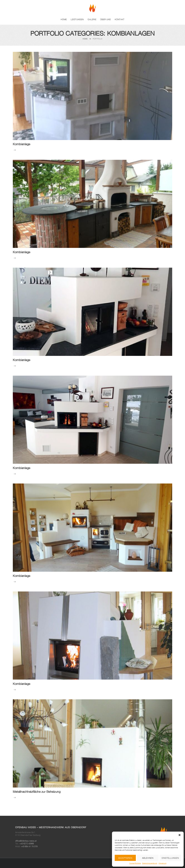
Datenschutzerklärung (150, 863)
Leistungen (77, 19)
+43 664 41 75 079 (29, 846)
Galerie (92, 19)
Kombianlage (22, 144)
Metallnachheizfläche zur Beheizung (37, 792)
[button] (180, 835)
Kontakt (120, 19)
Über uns (105, 19)
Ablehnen (148, 858)
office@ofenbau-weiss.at (26, 841)
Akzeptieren (125, 858)
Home (64, 19)
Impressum (163, 863)
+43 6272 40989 (27, 844)
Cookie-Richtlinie (135, 863)
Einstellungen (170, 858)
